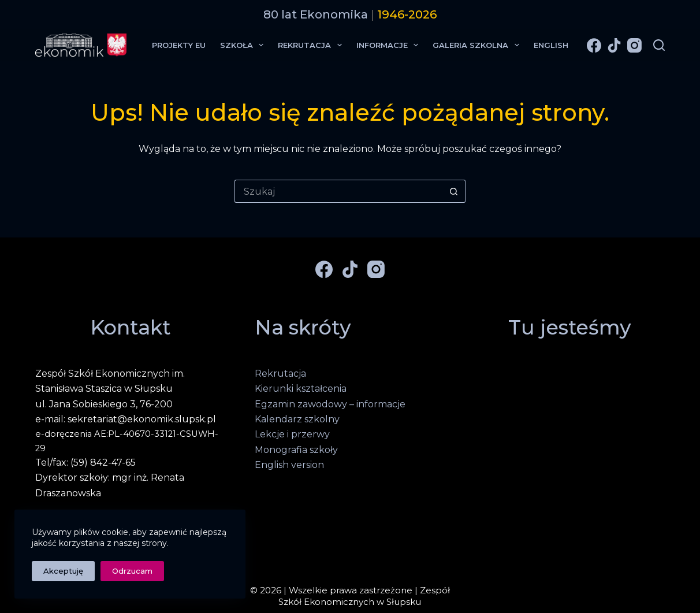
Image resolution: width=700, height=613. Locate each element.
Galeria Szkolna (478, 45)
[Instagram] (634, 45)
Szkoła (244, 45)
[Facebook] (594, 45)
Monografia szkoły (296, 450)
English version (289, 465)
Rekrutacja (312, 45)
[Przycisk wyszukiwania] (454, 191)
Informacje (390, 45)
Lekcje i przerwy (292, 434)
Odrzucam (132, 571)
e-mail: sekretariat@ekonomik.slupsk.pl (126, 419)
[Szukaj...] (338, 191)
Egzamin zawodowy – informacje (330, 404)
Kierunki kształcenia (301, 389)
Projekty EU (179, 45)
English (551, 45)
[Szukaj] (659, 45)
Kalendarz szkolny (297, 419)
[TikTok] (614, 45)
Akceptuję (63, 571)
